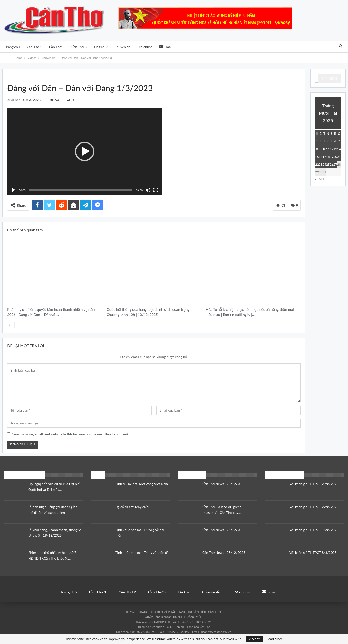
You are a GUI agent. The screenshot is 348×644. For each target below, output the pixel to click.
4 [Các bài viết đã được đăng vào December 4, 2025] (328, 141)
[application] (85, 151)
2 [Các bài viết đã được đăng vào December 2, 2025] (321, 141)
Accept (254, 639)
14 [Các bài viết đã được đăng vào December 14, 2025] (339, 149)
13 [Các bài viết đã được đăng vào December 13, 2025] (335, 149)
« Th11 (320, 179)
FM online (145, 47)
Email (166, 47)
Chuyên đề (123, 47)
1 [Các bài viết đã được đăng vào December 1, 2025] (317, 141)
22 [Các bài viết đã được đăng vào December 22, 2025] (317, 165)
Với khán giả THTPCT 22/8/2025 (314, 507)
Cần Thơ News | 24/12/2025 (224, 530)
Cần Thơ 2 (57, 47)
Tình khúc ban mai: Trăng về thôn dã (142, 552)
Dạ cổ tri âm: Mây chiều (133, 507)
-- (11, 325)
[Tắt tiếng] (148, 190)
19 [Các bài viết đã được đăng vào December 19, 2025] (332, 157)
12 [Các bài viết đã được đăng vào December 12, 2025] (332, 149)
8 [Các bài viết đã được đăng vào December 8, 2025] (317, 149)
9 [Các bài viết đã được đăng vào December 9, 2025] (321, 149)
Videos (13, 76)
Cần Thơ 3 (79, 47)
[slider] (81, 190)
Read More (275, 639)
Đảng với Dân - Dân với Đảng (17, 76)
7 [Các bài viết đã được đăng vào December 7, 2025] (339, 141)
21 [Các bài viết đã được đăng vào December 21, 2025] (339, 157)
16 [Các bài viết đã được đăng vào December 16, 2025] (321, 157)
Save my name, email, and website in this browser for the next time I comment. (70, 434)
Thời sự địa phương (108, 240)
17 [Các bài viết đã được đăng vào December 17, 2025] (324, 157)
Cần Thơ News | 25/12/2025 (224, 484)
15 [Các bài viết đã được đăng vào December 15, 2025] (317, 157)
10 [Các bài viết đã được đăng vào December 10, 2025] (324, 149)
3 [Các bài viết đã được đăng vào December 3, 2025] (324, 141)
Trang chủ (13, 47)
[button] (85, 151)
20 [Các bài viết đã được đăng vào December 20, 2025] (335, 157)
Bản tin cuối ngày (207, 240)
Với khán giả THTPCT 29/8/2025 (314, 484)
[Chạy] (14, 190)
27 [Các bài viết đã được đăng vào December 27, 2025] (335, 165)
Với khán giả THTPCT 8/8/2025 (313, 552)
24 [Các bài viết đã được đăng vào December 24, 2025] (324, 165)
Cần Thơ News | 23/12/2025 (224, 552)
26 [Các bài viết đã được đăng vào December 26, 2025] (332, 165)
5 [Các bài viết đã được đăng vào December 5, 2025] (332, 141)
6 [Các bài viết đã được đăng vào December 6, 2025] (335, 141)
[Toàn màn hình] (156, 190)
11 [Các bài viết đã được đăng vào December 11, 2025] (328, 149)
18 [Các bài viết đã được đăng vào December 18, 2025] (328, 157)
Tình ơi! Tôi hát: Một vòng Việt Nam (142, 484)
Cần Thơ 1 (34, 47)
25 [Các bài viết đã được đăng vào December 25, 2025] (328, 165)
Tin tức (99, 47)
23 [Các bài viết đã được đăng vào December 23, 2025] (321, 165)
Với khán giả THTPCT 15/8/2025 (314, 530)
